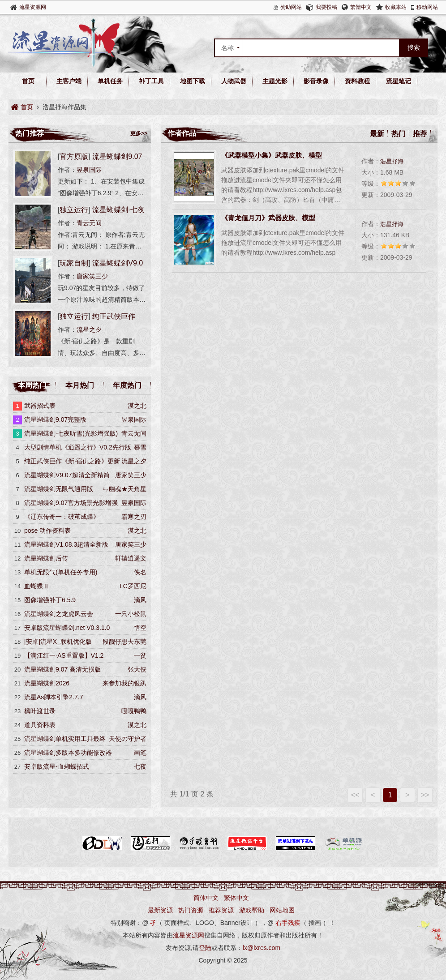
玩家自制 (74, 263)
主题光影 (275, 81)
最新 (377, 134)
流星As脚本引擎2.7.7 (54, 697)
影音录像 (316, 81)
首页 (28, 81)
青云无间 (89, 223)
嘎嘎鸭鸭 (134, 711)
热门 (399, 134)
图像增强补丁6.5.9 (50, 600)
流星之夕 (89, 330)
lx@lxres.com (262, 948)
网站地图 (282, 910)
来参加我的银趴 (124, 683)
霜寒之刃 (134, 517)
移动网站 (427, 7)
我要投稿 (326, 7)
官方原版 (74, 156)
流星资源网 (33, 7)
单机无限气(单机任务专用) (61, 572)
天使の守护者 (128, 739)
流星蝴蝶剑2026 (47, 683)
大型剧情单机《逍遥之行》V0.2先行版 (78, 447)
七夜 (140, 766)
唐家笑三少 (92, 276)
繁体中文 (236, 898)
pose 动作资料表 (47, 531)
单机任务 (110, 81)
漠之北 (137, 406)
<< (355, 795)
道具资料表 (40, 725)
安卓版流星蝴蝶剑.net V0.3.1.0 (67, 628)
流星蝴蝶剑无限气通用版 (59, 489)
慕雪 (140, 447)
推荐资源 (221, 910)
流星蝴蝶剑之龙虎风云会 (59, 614)
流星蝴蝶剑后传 (46, 558)
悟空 (140, 628)
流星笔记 (399, 81)
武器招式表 (40, 406)
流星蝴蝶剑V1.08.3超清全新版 (66, 544)
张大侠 (137, 669)
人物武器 (234, 81)
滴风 (140, 600)
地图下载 (193, 81)
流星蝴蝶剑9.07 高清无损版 (62, 669)
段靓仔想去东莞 (124, 642)
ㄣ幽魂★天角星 (124, 489)
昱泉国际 (89, 170)
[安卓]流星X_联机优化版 (58, 642)
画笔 (140, 753)
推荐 (420, 134)
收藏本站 (396, 7)
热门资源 (191, 910)
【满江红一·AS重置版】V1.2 (64, 655)
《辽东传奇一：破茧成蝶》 (62, 517)
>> (425, 795)
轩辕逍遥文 (131, 558)
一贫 (140, 655)
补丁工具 (151, 81)
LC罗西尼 (133, 586)
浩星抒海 (392, 161)
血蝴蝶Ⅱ (37, 586)
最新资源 (160, 910)
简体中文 (206, 898)
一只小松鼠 (131, 614)
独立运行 (74, 210)
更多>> (139, 133)
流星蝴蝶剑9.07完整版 (55, 419)
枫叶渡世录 (40, 711)
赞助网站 (291, 7)
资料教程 (357, 81)
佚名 (140, 572)
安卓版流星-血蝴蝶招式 (57, 766)
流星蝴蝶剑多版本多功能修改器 (68, 753)
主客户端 (69, 81)
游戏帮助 (252, 910)
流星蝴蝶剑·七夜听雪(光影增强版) (71, 433)
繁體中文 (361, 7)
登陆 (205, 948)
